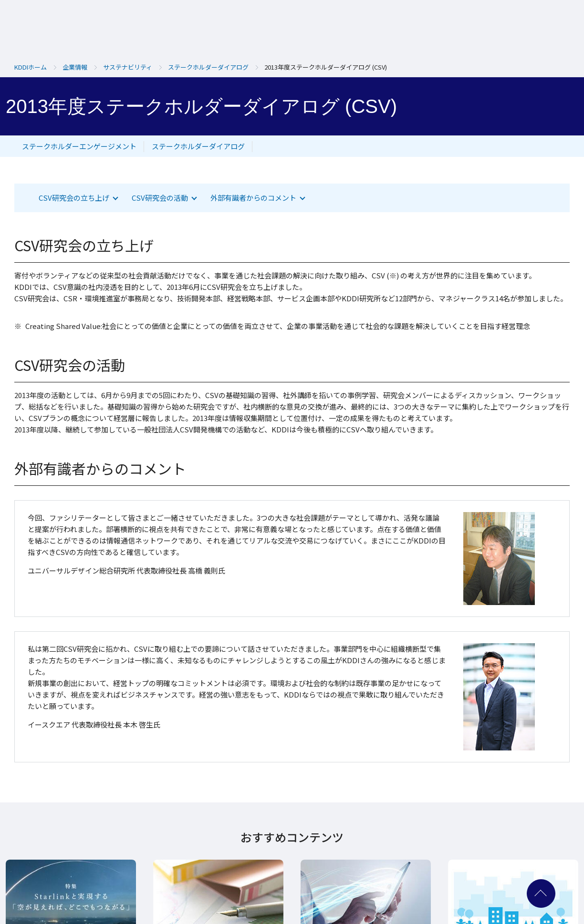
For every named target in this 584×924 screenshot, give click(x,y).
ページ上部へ (541, 893)
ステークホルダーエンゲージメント (79, 146)
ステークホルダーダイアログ (198, 146)
